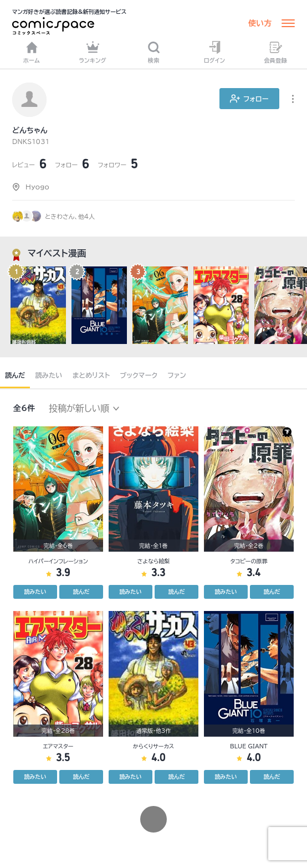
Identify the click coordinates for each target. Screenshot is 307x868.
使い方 (260, 23)
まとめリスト (91, 375)
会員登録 (275, 52)
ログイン (214, 52)
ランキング (93, 52)
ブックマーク (139, 375)
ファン (177, 375)
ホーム (32, 52)
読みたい (48, 375)
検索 (154, 52)
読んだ (15, 375)
